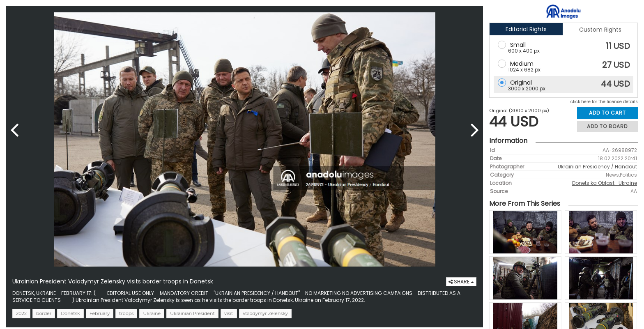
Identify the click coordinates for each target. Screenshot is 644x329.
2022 (21, 313)
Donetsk (70, 313)
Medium (522, 64)
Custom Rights (600, 30)
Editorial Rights (526, 29)
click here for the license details (604, 102)
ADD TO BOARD (607, 126)
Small (518, 45)
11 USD (618, 46)
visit (229, 313)
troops (126, 313)
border (44, 313)
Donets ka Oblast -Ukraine (605, 183)
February (100, 313)
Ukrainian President (192, 313)
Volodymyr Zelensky (265, 313)
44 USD (615, 84)
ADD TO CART (607, 113)
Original (521, 83)
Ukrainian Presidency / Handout (597, 167)
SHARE (461, 282)
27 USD (616, 65)
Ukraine (152, 313)
